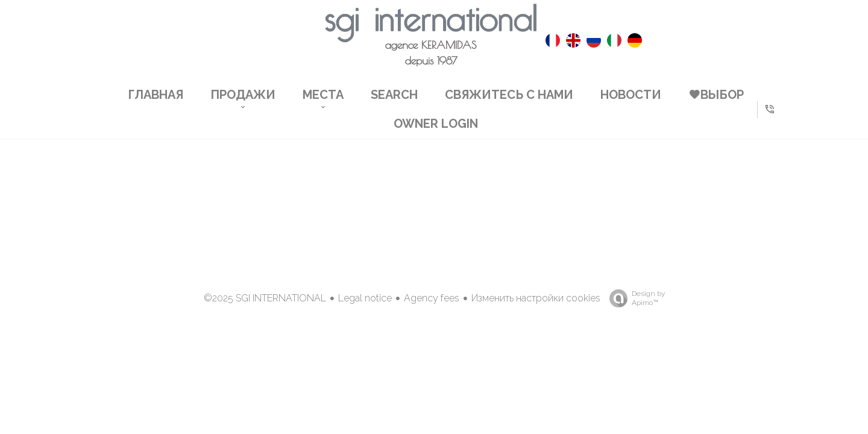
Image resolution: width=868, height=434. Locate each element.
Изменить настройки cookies (536, 298)
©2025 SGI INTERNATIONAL (265, 298)
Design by (634, 298)
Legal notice (365, 298)
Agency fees (432, 298)
